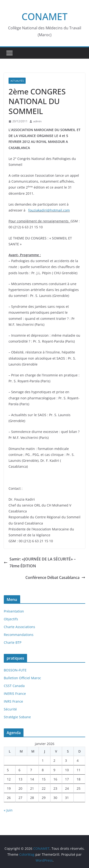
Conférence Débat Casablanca (55, 577)
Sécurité (10, 709)
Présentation (14, 611)
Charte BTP (13, 642)
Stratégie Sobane (17, 717)
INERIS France (15, 694)
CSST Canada (14, 686)
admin (37, 121)
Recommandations (19, 635)
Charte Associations (19, 627)
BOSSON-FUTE (15, 670)
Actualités (17, 81)
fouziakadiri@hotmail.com (49, 210)
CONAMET (44, 16)
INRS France (13, 701)
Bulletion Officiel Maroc (22, 678)
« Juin (8, 810)
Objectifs (11, 619)
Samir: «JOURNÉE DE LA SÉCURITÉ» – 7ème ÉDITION (40, 562)
